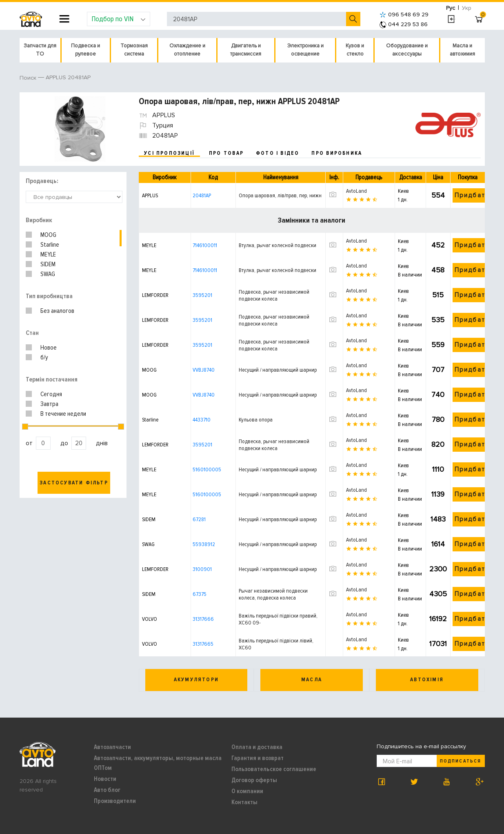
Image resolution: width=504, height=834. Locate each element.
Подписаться (460, 761)
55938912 (204, 544)
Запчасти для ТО (40, 50)
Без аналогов (57, 311)
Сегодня (51, 394)
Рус (451, 8)
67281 (199, 519)
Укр (467, 8)
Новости (105, 779)
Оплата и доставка (257, 747)
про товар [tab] (226, 153)
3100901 (202, 569)
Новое (49, 348)
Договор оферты (254, 780)
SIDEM (48, 264)
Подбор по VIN (119, 19)
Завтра (49, 404)
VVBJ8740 (204, 370)
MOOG (48, 235)
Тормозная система (134, 50)
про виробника (337, 153)
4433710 (202, 420)
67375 (200, 594)
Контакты (244, 802)
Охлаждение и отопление (187, 50)
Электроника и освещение (305, 50)
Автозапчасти (112, 747)
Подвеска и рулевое (85, 50)
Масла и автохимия (462, 50)
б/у (44, 357)
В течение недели (63, 414)
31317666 (203, 619)
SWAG (48, 274)
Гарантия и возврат (258, 758)
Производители (115, 801)
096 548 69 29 (404, 14)
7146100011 (205, 245)
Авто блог (107, 790)
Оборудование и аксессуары (407, 50)
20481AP (202, 195)
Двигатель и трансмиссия (246, 50)
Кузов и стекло (355, 50)
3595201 (202, 295)
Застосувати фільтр (74, 483)
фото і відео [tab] (278, 153)
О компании (247, 791)
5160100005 (207, 469)
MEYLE (48, 254)
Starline (50, 245)
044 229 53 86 (404, 24)
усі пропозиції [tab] (169, 153)
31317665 (203, 644)
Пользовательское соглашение (274, 769)
